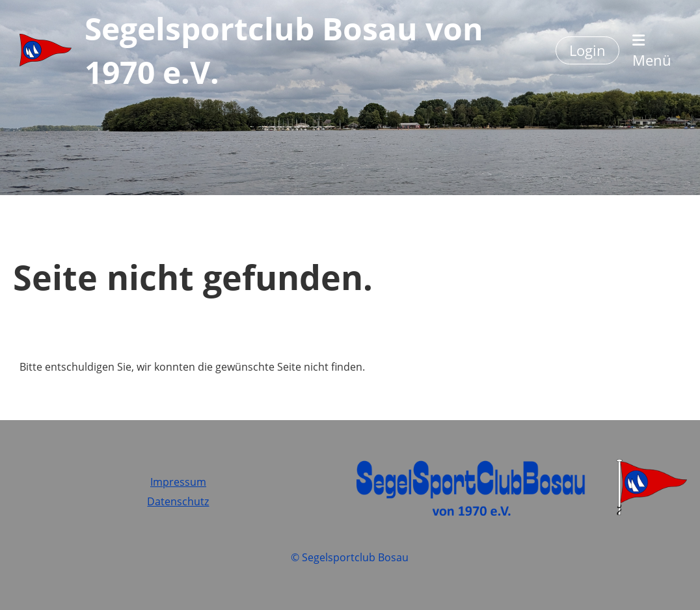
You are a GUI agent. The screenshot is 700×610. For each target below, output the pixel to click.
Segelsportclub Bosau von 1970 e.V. (284, 50)
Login (587, 50)
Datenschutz (178, 501)
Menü (652, 51)
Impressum (178, 482)
